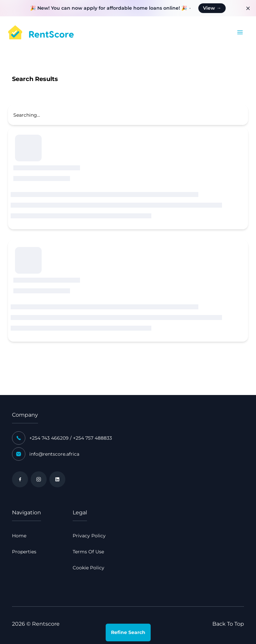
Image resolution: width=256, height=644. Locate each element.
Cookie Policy (88, 568)
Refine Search (128, 632)
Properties (24, 552)
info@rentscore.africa (54, 454)
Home (19, 536)
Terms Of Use (88, 552)
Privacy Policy (89, 536)
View (212, 8)
